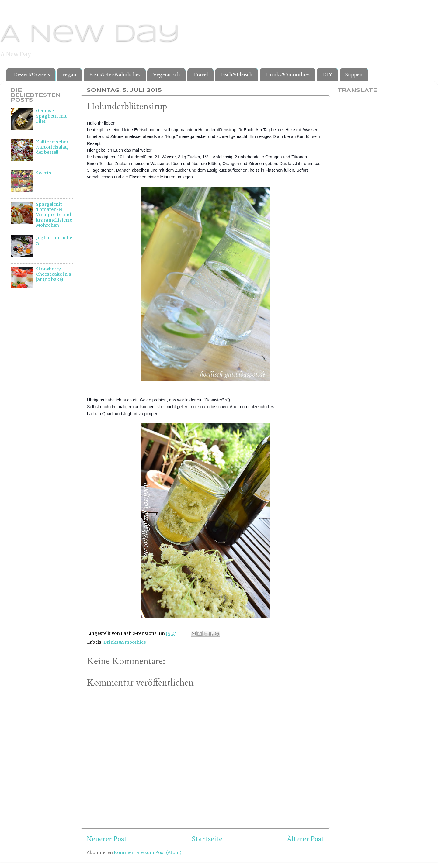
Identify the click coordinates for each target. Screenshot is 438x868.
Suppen (354, 75)
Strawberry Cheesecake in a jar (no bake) (54, 274)
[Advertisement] (35, 394)
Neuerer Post (107, 839)
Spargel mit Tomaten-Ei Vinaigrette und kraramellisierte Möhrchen (54, 215)
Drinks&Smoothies (287, 75)
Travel (200, 75)
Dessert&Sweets (31, 75)
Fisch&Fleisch (236, 75)
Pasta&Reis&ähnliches (115, 75)
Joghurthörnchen (54, 240)
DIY (327, 75)
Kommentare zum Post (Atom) (148, 852)
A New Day (90, 35)
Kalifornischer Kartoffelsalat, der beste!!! (52, 147)
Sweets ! (45, 173)
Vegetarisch (166, 75)
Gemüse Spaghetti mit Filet (51, 116)
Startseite (207, 839)
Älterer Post (306, 839)
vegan (69, 75)
